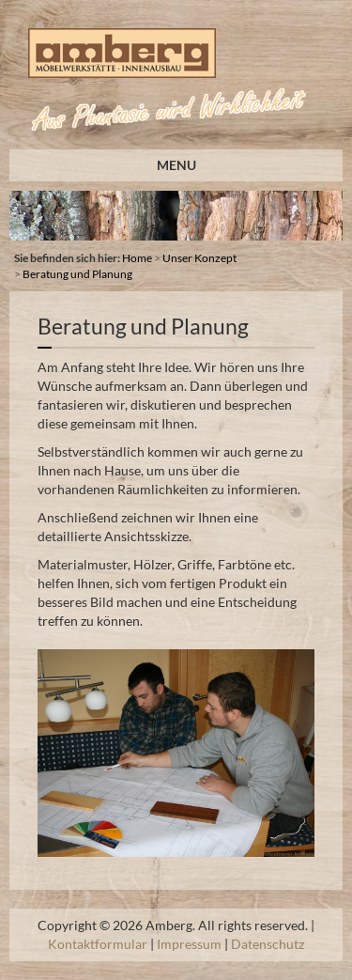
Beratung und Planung (77, 274)
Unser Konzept (199, 258)
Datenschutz (268, 944)
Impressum (189, 944)
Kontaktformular (98, 944)
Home (137, 258)
